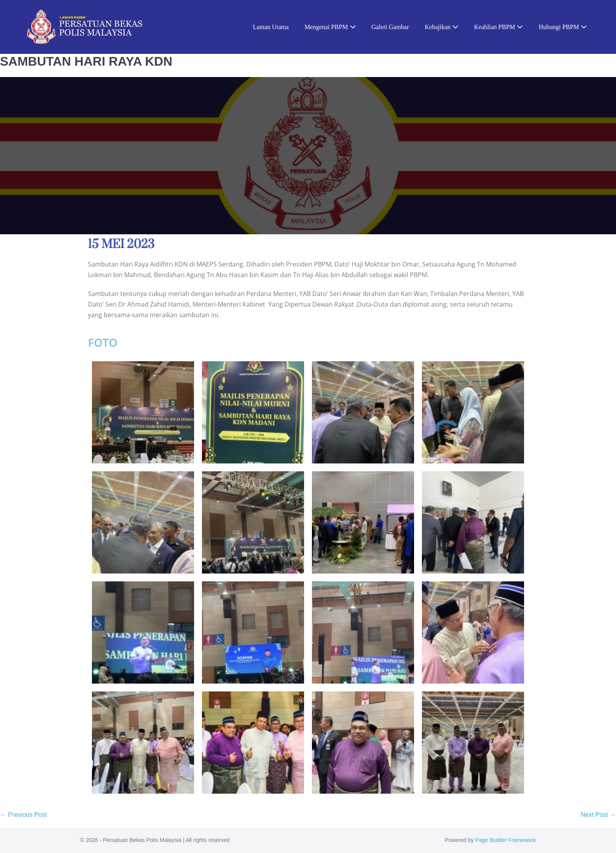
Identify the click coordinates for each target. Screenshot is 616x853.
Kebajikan (442, 27)
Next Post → (598, 815)
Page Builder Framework (506, 840)
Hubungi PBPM (563, 27)
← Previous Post (23, 815)
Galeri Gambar (390, 27)
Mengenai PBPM (330, 27)
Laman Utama (271, 27)
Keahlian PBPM (499, 27)
